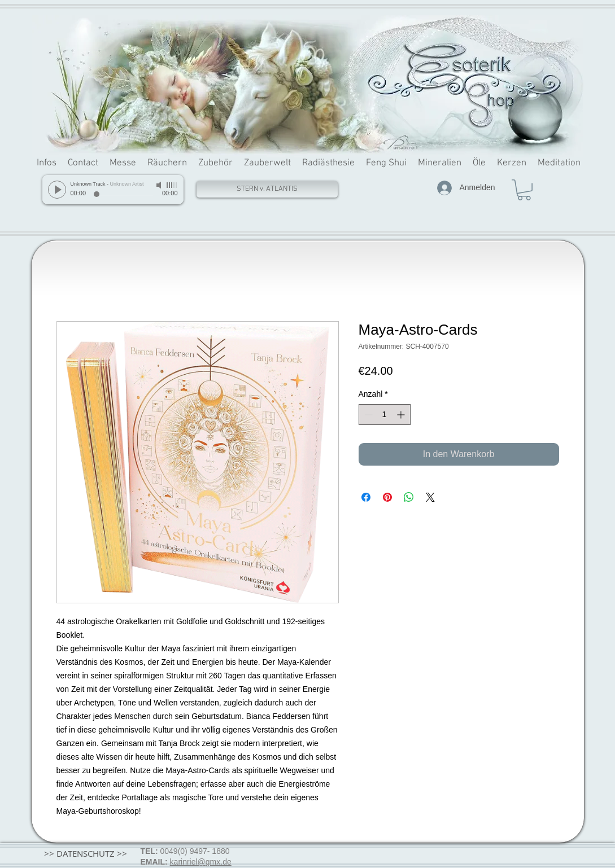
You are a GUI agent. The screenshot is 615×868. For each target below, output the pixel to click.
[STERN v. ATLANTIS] (267, 189)
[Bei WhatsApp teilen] (409, 497)
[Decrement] (367, 415)
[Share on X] (430, 497)
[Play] (57, 190)
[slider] (172, 185)
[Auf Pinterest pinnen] (387, 497)
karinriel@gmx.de (201, 862)
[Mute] (160, 185)
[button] (524, 190)
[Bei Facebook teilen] (366, 497)
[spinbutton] (385, 415)
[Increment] (402, 415)
